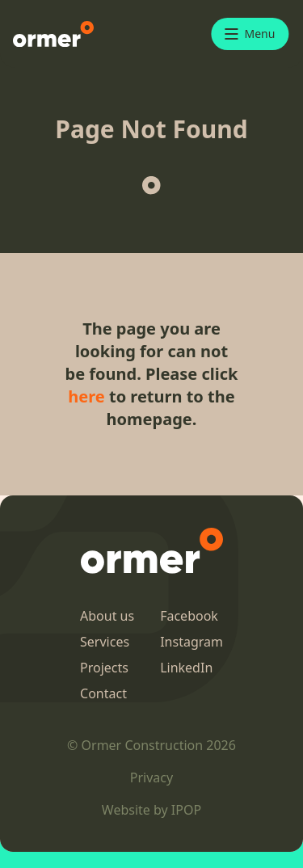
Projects (104, 668)
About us (107, 616)
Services (105, 642)
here (86, 396)
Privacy (151, 777)
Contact (103, 693)
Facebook (189, 616)
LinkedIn (186, 668)
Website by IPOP (151, 810)
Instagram (191, 642)
